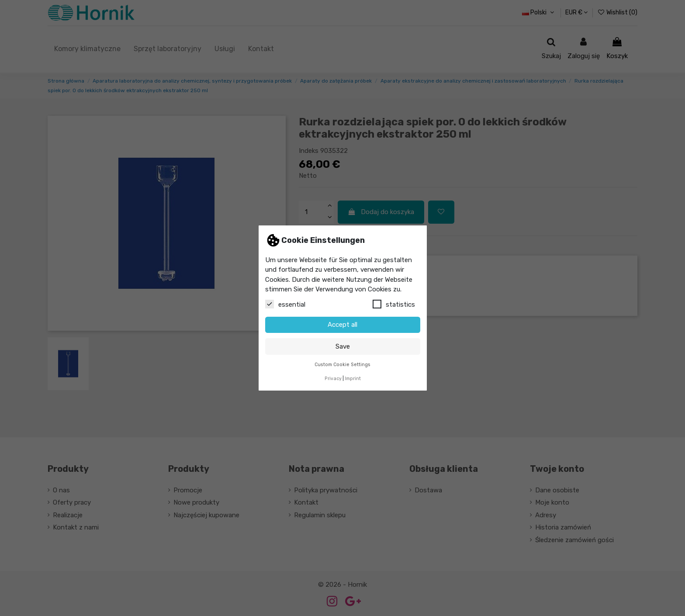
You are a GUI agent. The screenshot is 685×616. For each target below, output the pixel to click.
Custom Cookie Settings (342, 365)
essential (285, 304)
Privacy (333, 379)
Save (343, 346)
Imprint (353, 379)
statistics (394, 304)
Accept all (342, 325)
